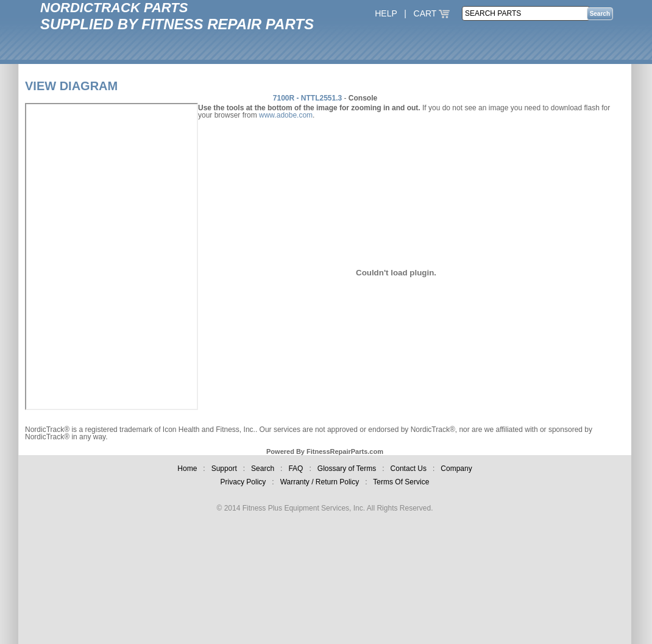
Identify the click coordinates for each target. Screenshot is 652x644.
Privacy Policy (243, 482)
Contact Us (409, 469)
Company (456, 469)
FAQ (296, 469)
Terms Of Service (401, 482)
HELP (386, 13)
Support (224, 469)
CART (432, 13)
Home (187, 469)
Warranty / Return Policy (320, 482)
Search (263, 469)
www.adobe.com (286, 115)
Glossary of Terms (347, 469)
